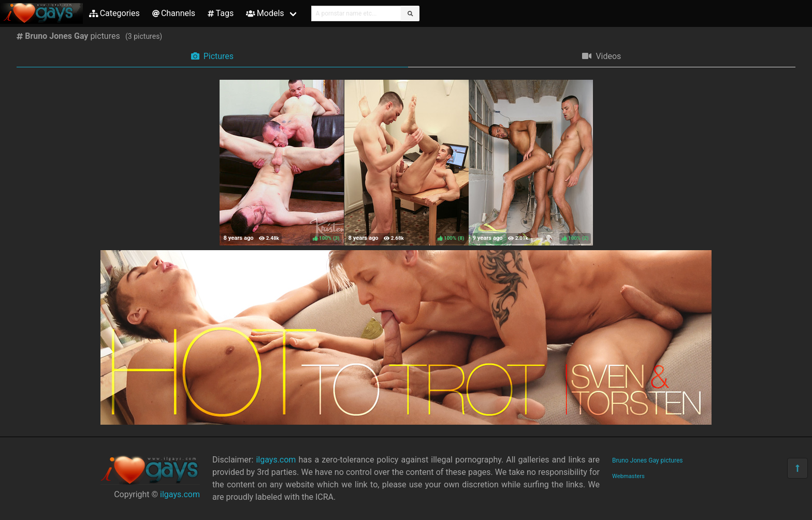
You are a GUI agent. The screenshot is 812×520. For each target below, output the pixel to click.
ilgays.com (180, 494)
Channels (174, 13)
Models (265, 13)
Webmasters (628, 476)
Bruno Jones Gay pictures (648, 460)
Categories (114, 13)
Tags (221, 13)
